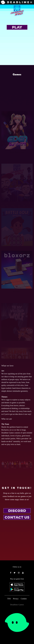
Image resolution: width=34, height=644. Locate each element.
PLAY (17, 27)
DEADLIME (12, 2)
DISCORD (17, 511)
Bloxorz (17, 301)
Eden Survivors (17, 161)
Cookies (24, 599)
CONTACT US (17, 517)
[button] (31, 2)
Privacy (16, 599)
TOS (9, 599)
